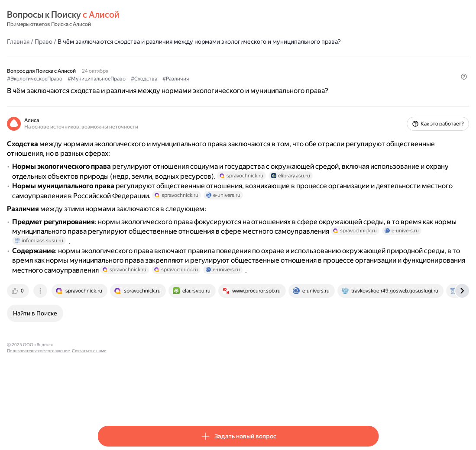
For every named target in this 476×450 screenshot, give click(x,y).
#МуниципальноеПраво (187, 87)
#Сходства (235, 87)
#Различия (266, 87)
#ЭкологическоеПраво (125, 87)
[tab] (109, 361)
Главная (109, 41)
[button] (373, 102)
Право (134, 41)
